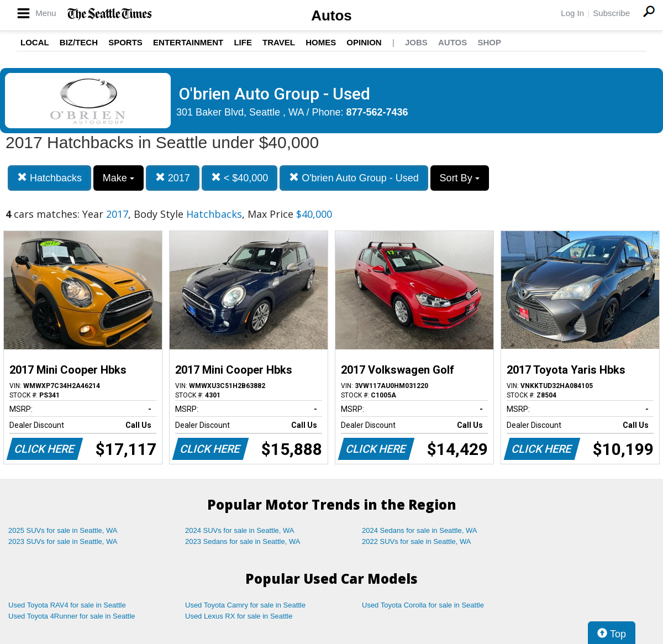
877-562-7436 (377, 112)
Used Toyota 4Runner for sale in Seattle (72, 616)
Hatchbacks (49, 178)
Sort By (460, 178)
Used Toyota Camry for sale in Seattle (245, 605)
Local (35, 42)
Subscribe (611, 13)
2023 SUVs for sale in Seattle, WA (63, 541)
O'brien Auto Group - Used (354, 178)
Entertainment (188, 42)
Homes (321, 42)
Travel (279, 42)
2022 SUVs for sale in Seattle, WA (417, 541)
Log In (572, 13)
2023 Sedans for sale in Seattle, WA (243, 541)
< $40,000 (240, 178)
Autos (331, 15)
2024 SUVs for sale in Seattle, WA (240, 530)
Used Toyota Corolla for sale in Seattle (423, 605)
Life (243, 42)
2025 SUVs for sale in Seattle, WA (63, 530)
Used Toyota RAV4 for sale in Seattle (67, 605)
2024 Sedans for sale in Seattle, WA (419, 530)
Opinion (364, 42)
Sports (125, 42)
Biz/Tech (79, 42)
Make (119, 178)
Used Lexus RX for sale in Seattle (239, 616)
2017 (173, 178)
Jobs (416, 42)
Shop (489, 42)
